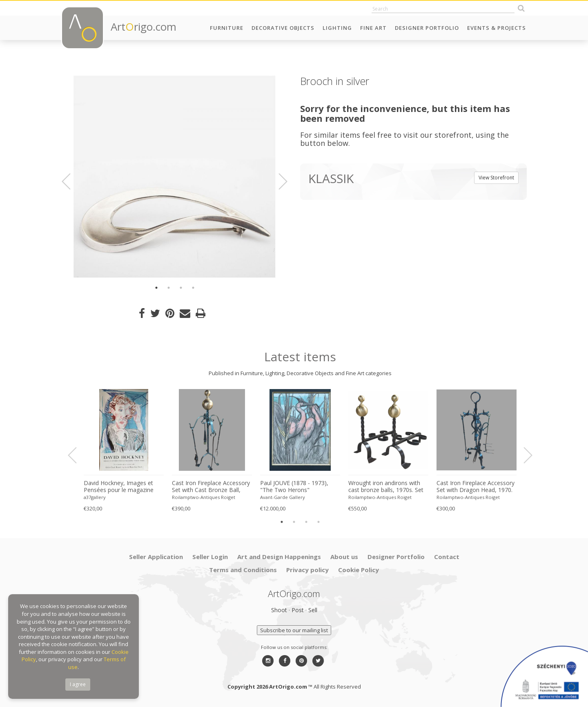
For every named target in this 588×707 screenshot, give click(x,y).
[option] (175, 177)
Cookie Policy (359, 570)
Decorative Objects (283, 28)
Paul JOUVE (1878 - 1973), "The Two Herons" (294, 487)
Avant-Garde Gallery (283, 497)
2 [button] (169, 288)
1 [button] (156, 288)
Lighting (337, 28)
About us (344, 557)
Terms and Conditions (243, 570)
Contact (447, 557)
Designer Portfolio (427, 28)
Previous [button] (71, 181)
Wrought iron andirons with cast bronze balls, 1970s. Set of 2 (386, 487)
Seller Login (210, 557)
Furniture (227, 28)
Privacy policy (307, 570)
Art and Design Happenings (279, 557)
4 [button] (193, 288)
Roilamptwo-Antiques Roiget (204, 497)
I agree (78, 684)
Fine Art (373, 28)
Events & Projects (497, 28)
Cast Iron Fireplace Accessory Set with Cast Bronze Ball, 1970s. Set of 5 (211, 487)
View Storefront (496, 178)
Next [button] (278, 181)
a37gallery (95, 497)
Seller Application (156, 557)
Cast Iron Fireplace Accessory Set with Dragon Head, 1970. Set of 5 (476, 487)
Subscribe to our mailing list (294, 630)
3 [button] (181, 288)
